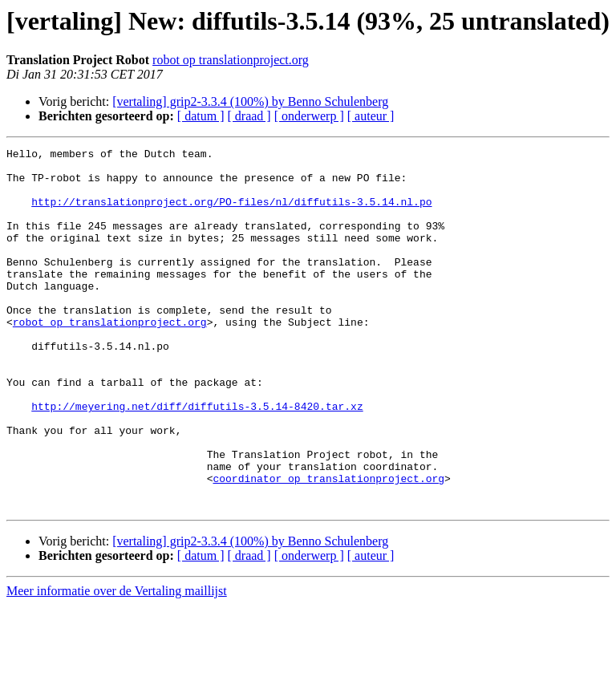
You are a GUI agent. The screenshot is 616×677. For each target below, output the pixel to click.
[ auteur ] (371, 116)
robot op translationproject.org (231, 60)
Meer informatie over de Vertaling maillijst (117, 663)
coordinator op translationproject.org (328, 545)
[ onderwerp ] (309, 116)
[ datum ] (201, 116)
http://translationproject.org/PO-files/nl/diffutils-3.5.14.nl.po (231, 213)
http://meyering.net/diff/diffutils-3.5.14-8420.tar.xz (197, 459)
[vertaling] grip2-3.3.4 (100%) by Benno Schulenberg (250, 101)
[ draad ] (249, 116)
